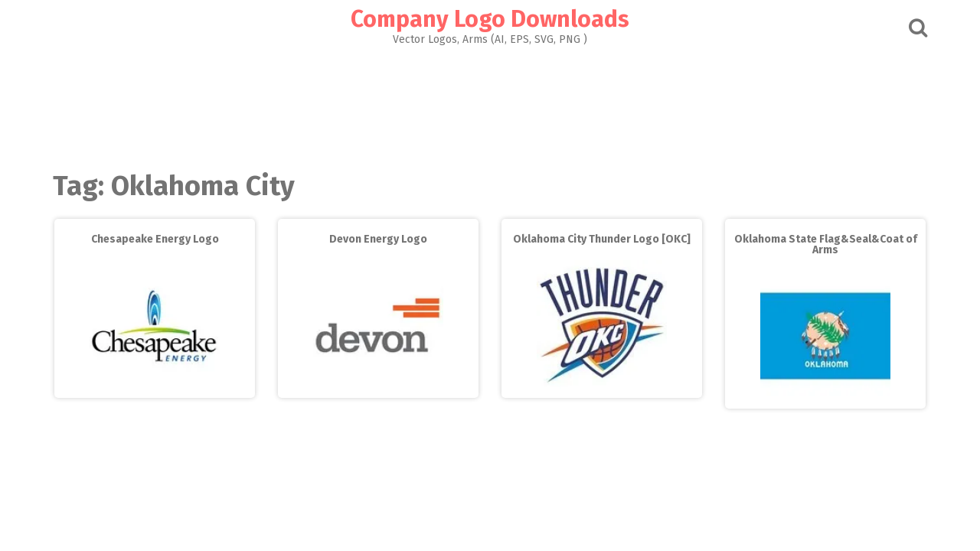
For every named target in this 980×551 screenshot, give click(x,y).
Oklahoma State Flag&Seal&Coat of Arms (826, 245)
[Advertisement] (490, 104)
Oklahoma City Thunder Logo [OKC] (602, 239)
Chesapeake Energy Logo (155, 239)
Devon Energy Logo (378, 239)
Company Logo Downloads (490, 19)
